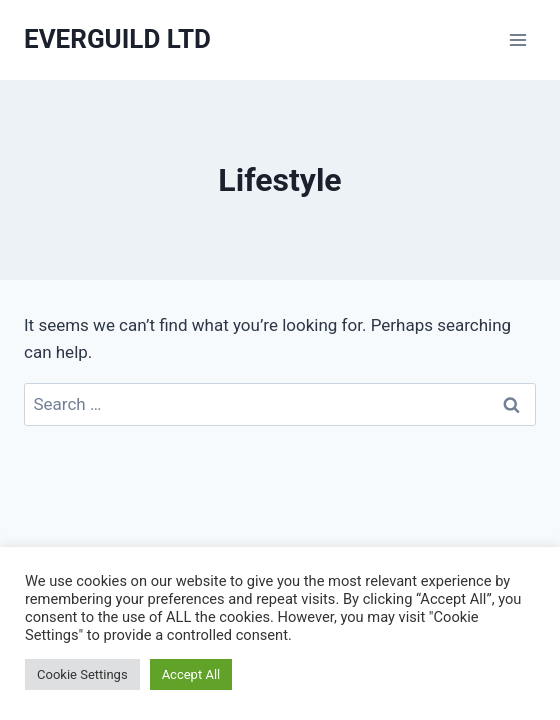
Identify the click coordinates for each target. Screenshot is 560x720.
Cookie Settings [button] (82, 674)
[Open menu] (517, 39)
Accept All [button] (191, 674)
